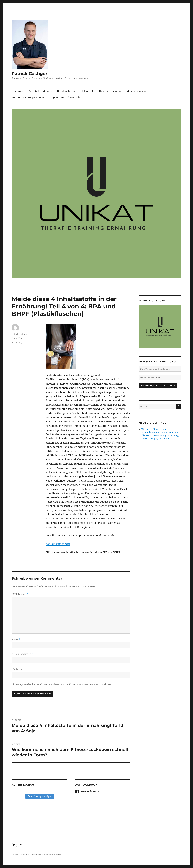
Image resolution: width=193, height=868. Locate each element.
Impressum (57, 97)
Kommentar (20, 594)
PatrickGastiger (19, 334)
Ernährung (17, 342)
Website (17, 669)
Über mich (18, 91)
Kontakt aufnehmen (58, 544)
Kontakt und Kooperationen (29, 97)
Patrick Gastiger (29, 74)
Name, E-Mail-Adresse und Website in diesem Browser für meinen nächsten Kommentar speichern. (64, 684)
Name (16, 639)
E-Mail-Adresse (22, 654)
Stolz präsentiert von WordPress (45, 855)
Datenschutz (76, 97)
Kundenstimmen (68, 91)
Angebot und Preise (41, 91)
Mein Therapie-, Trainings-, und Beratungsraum (120, 91)
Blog (85, 91)
